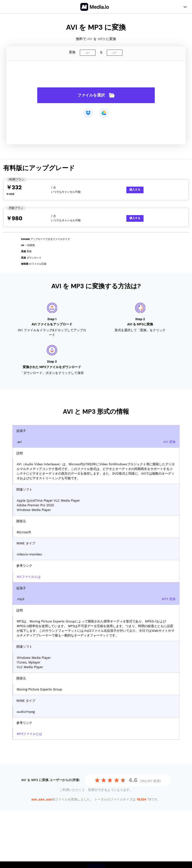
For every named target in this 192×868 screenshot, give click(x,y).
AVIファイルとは (29, 577)
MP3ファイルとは (29, 734)
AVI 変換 (169, 442)
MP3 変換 (169, 599)
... (87, 52)
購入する (135, 190)
